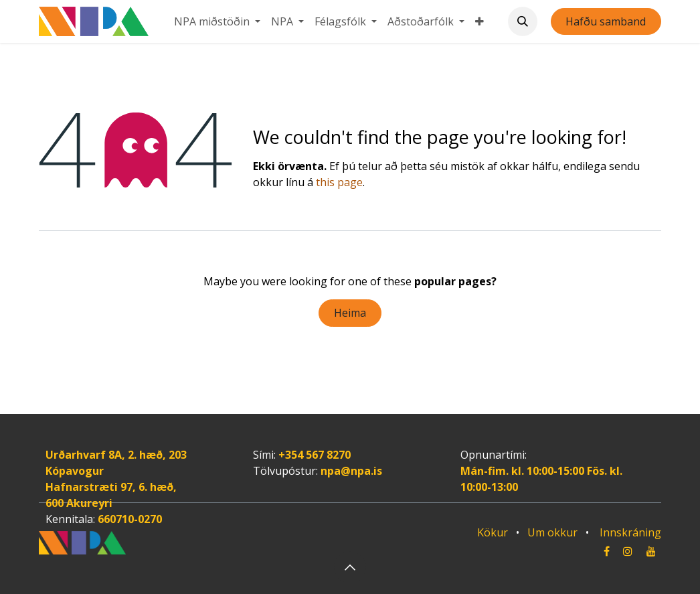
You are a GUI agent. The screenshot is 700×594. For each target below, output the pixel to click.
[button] (523, 21)
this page (339, 182)
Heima (350, 313)
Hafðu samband (606, 21)
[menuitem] (217, 21)
